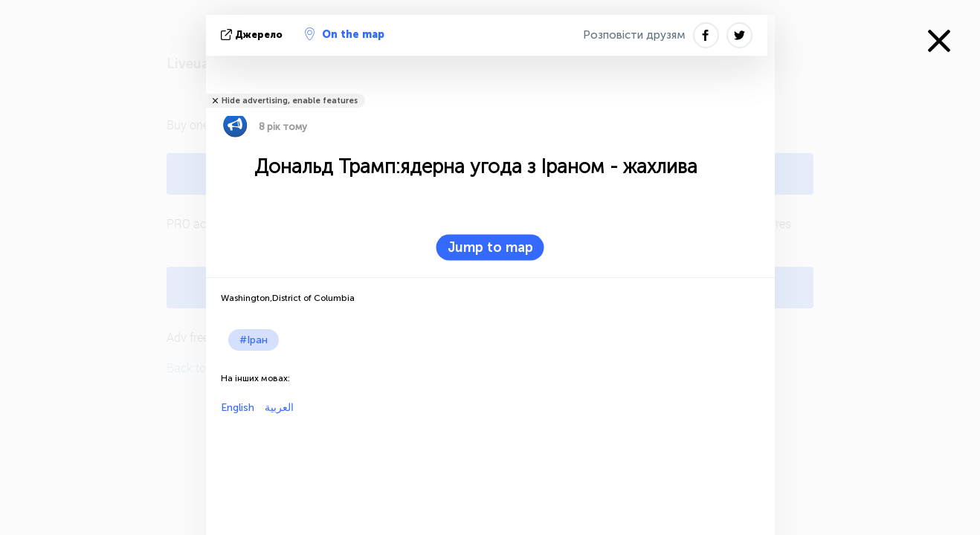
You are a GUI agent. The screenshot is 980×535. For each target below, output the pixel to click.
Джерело (253, 35)
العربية (278, 408)
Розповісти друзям (634, 35)
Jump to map (490, 247)
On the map (345, 34)
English (238, 408)
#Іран (254, 340)
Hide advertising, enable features (290, 101)
